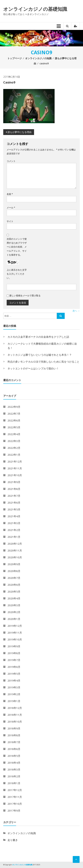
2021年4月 (14, 516)
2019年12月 (15, 626)
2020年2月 (14, 612)
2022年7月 (14, 414)
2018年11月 (15, 715)
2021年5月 (14, 509)
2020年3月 (14, 605)
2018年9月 (14, 728)
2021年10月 (15, 475)
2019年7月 (14, 660)
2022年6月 (14, 420)
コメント (11, 161)
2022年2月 (14, 448)
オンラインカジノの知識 (38, 58)
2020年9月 (14, 564)
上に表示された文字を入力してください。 (17, 274)
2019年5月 (14, 674)
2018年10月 (15, 722)
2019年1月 (14, 701)
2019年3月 (14, 687)
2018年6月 (14, 749)
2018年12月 (15, 708)
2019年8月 (14, 653)
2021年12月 (15, 461)
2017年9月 (14, 811)
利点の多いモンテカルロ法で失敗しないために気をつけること (43, 362)
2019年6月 (14, 667)
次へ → (76, 311)
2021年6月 (14, 503)
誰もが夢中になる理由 (20, 132)
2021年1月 (14, 537)
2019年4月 (14, 680)
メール (11, 208)
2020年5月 (14, 591)
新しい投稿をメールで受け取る (25, 295)
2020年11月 (15, 550)
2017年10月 (15, 804)
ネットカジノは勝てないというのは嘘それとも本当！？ (40, 355)
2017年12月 (15, 790)
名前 (10, 194)
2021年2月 (14, 530)
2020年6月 (14, 585)
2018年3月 (14, 769)
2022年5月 (14, 427)
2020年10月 (15, 557)
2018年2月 (14, 776)
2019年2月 (14, 694)
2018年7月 (14, 742)
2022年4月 (14, 434)
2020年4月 (14, 598)
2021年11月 (15, 468)
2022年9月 (14, 407)
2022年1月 (14, 455)
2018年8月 (14, 735)
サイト (10, 221)
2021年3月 (14, 523)
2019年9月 (14, 646)
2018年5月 (14, 756)
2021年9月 (14, 482)
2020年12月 (15, 544)
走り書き (13, 840)
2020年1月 (14, 619)
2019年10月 (15, 639)
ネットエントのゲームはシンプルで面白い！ (33, 368)
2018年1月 (14, 783)
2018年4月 (14, 763)
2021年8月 (14, 489)
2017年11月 (15, 797)
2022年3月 (14, 441)
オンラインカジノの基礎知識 (35, 9)
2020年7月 (14, 578)
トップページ (15, 58)
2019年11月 (15, 633)
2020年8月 (14, 571)
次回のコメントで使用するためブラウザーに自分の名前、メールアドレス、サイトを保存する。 (17, 247)
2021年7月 (14, 496)
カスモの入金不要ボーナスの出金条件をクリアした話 (38, 337)
